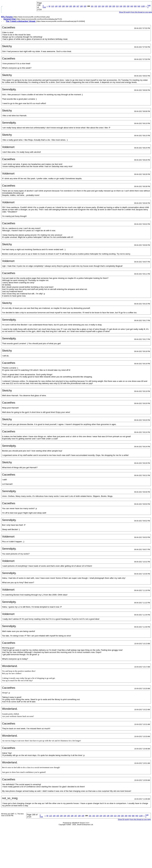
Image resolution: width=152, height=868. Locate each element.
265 (124, 6)
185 (71, 6)
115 (53, 6)
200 (114, 6)
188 (81, 6)
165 (60, 6)
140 (56, 6)
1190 (143, 6)
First (44, 6)
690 (135, 6)
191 (92, 6)
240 (121, 6)
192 (96, 6)
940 (139, 6)
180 (63, 6)
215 (117, 6)
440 (132, 6)
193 (99, 6)
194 (103, 6)
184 (67, 6)
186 (74, 6)
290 (128, 6)
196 (110, 6)
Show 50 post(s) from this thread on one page (136, 12)
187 (78, 6)
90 (49, 6)
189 (85, 6)
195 (107, 6)
